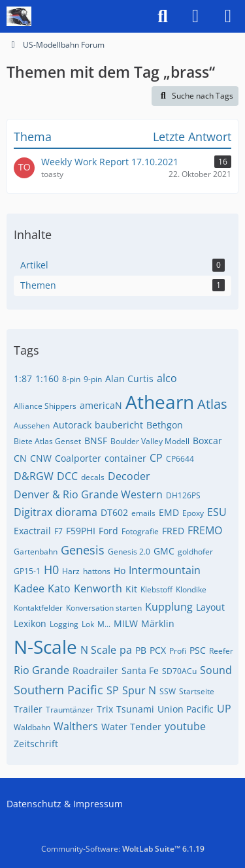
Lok (88, 624)
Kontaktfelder (38, 608)
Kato (59, 588)
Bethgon (165, 425)
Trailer (28, 709)
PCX (158, 650)
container (125, 458)
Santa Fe (140, 670)
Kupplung (169, 607)
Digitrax (33, 512)
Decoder (129, 476)
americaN (101, 405)
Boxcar (207, 441)
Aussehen (32, 426)
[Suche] (163, 16)
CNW (41, 458)
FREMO (205, 530)
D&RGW (34, 476)
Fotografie (140, 531)
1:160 (47, 378)
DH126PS (183, 495)
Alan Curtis (129, 378)
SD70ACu (179, 671)
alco (167, 378)
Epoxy (193, 513)
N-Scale (45, 647)
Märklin (158, 623)
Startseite (197, 691)
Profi (178, 651)
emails (143, 513)
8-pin (71, 379)
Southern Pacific (58, 690)
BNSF (96, 441)
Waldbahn (32, 727)
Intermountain (165, 570)
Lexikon (30, 623)
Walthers (76, 726)
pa (126, 650)
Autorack (72, 425)
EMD (169, 512)
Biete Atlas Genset (47, 441)
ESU (217, 512)
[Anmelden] (195, 16)
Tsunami (135, 709)
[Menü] (228, 16)
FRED (173, 531)
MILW (126, 623)
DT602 (114, 512)
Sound (216, 670)
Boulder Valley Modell (150, 441)
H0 (51, 570)
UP (224, 709)
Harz (71, 571)
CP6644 (180, 459)
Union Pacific (186, 709)
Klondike (191, 589)
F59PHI (81, 531)
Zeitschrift (36, 744)
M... (104, 624)
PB (141, 650)
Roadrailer (95, 670)
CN (20, 458)
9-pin (93, 379)
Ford (108, 531)
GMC (164, 551)
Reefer (221, 651)
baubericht (119, 425)
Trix (105, 709)
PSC (198, 650)
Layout (210, 607)
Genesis (83, 550)
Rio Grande (41, 670)
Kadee (29, 588)
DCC (67, 476)
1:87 (23, 378)
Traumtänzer (70, 710)
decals (93, 477)
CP (156, 458)
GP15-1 (27, 571)
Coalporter (78, 458)
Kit (131, 589)
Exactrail (32, 531)
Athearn (160, 402)
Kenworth (98, 588)
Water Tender (131, 727)
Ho (120, 571)
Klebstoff (156, 589)
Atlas (212, 404)
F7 (58, 531)
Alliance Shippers (45, 406)
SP (113, 690)
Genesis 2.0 (129, 552)
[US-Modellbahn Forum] (19, 16)
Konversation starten (104, 608)
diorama (76, 512)
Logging (64, 624)
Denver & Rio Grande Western (88, 494)
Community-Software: (123, 849)
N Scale (98, 650)
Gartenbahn (36, 552)
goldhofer (195, 552)
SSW (168, 691)
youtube (185, 726)
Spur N (139, 690)
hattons (97, 571)
